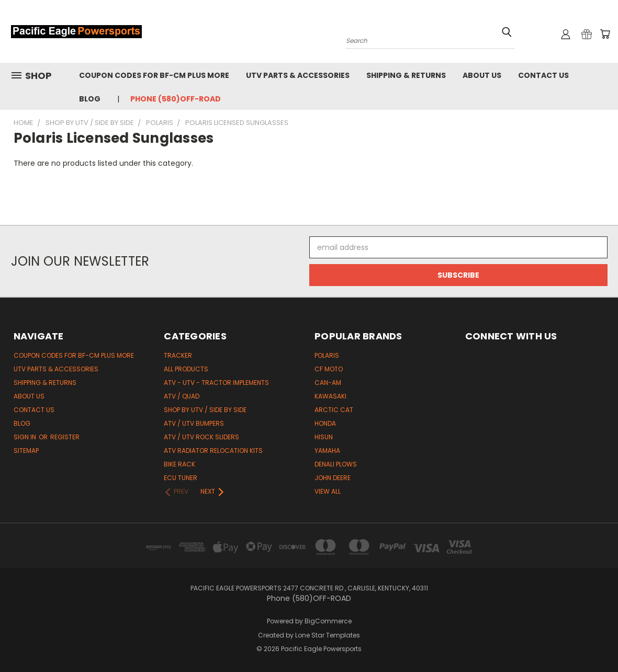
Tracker (178, 355)
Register (65, 437)
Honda (325, 423)
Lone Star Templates (328, 635)
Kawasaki (330, 396)
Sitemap (26, 451)
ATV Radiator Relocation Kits (213, 451)
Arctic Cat (334, 410)
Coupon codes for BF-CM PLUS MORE (154, 75)
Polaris (327, 355)
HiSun (324, 437)
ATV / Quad (182, 396)
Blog (90, 99)
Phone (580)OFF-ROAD (176, 99)
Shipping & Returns (406, 75)
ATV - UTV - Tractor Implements (216, 383)
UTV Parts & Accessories (298, 75)
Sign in (26, 437)
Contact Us (543, 75)
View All (328, 491)
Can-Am (328, 383)
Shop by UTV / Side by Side (205, 410)
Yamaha (327, 451)
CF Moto (329, 369)
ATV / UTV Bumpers (194, 423)
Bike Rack (179, 464)
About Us (482, 75)
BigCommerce (328, 621)
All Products (186, 369)
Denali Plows (336, 464)
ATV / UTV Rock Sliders (201, 437)
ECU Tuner (181, 478)
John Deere (333, 478)
